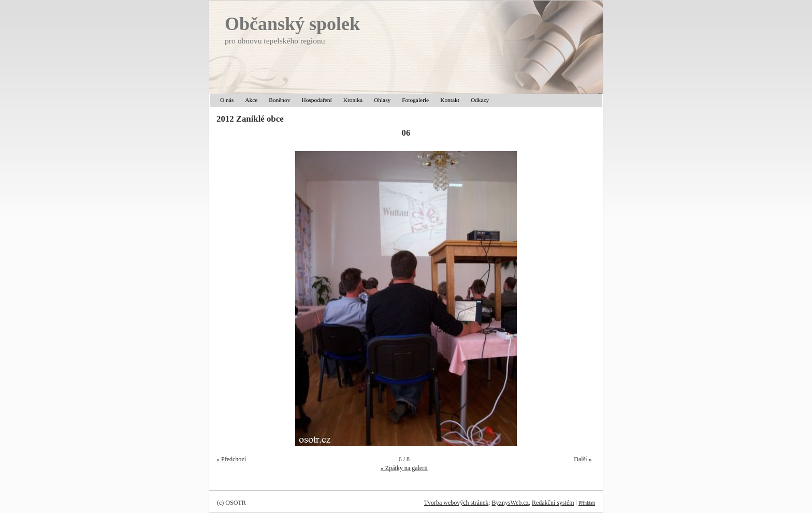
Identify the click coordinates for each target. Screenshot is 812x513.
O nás (227, 100)
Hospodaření (316, 100)
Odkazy (480, 100)
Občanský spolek (292, 24)
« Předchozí (231, 459)
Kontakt (450, 100)
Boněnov (279, 100)
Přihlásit (587, 503)
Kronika (353, 100)
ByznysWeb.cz (510, 503)
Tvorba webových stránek (456, 503)
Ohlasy (382, 100)
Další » (583, 459)
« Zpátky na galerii (404, 468)
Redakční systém (553, 503)
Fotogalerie (415, 100)
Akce (251, 100)
